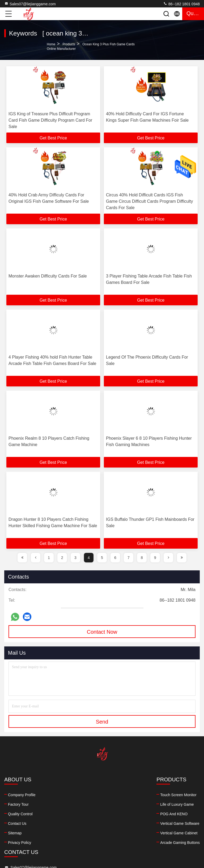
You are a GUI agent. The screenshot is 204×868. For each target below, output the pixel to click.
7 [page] (129, 558)
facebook (118, 831)
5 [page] (102, 558)
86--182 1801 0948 (181, 4)
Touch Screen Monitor (73, 795)
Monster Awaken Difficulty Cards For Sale (48, 276)
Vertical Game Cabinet (73, 833)
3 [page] (75, 558)
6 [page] (115, 558)
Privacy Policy (20, 843)
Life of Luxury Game (71, 804)
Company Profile (22, 795)
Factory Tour (18, 804)
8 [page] (142, 558)
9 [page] (155, 558)
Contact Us (17, 823)
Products (69, 44)
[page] (22, 558)
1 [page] (49, 558)
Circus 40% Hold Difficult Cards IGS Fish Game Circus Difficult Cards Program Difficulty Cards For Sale (150, 201)
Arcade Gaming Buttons (75, 843)
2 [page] (62, 558)
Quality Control (20, 814)
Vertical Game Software (74, 823)
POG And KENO (68, 814)
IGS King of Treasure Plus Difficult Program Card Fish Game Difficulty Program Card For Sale (50, 120)
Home (51, 44)
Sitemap (15, 833)
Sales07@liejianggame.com (30, 4)
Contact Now (102, 632)
